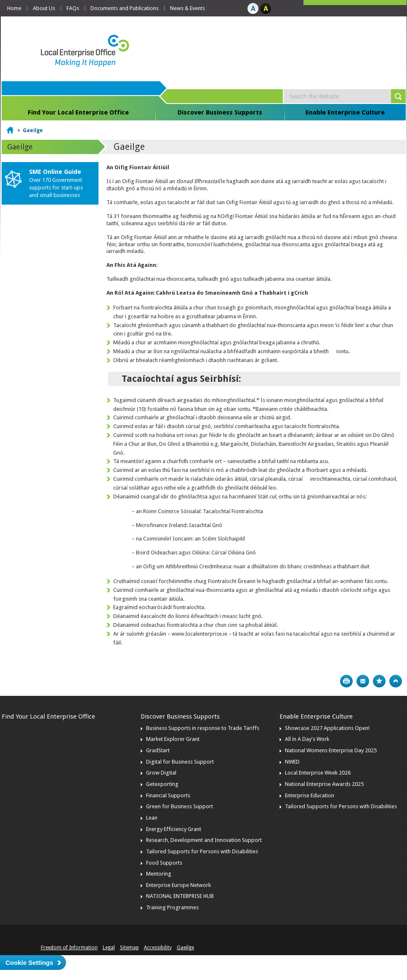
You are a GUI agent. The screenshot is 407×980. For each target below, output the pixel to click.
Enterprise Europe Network (178, 885)
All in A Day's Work (307, 739)
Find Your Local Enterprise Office (78, 112)
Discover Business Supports (220, 112)
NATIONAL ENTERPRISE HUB (180, 896)
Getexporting (162, 784)
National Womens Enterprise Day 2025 (331, 750)
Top (396, 681)
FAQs (73, 8)
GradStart (158, 750)
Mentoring (159, 874)
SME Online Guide (55, 172)
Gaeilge (33, 130)
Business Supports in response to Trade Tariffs (203, 728)
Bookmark (379, 681)
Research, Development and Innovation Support (204, 840)
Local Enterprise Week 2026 (318, 773)
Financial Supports (168, 795)
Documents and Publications (125, 8)
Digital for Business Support (180, 762)
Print (346, 681)
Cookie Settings (29, 963)
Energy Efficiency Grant (174, 829)
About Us (44, 8)
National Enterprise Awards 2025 (324, 784)
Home (14, 8)
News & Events (188, 8)
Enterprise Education (310, 795)
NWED (292, 762)
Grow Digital (161, 773)
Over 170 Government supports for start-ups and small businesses (56, 188)
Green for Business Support (180, 806)
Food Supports (164, 863)
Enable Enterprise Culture (345, 112)
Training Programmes (172, 907)
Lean (152, 818)
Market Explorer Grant (173, 739)
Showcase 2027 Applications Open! (327, 728)
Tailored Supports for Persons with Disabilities (202, 851)
